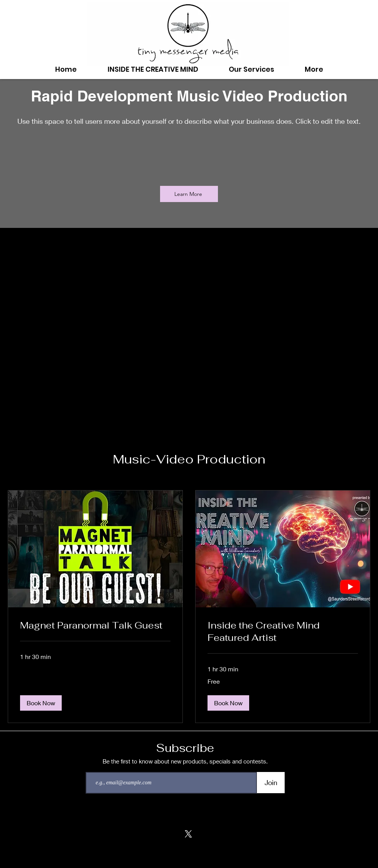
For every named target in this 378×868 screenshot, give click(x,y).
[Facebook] (151, 834)
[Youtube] (226, 834)
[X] (188, 834)
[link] (95, 625)
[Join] (271, 783)
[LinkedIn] (207, 834)
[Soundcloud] (170, 834)
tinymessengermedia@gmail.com (189, 860)
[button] (41, 703)
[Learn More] (189, 194)
